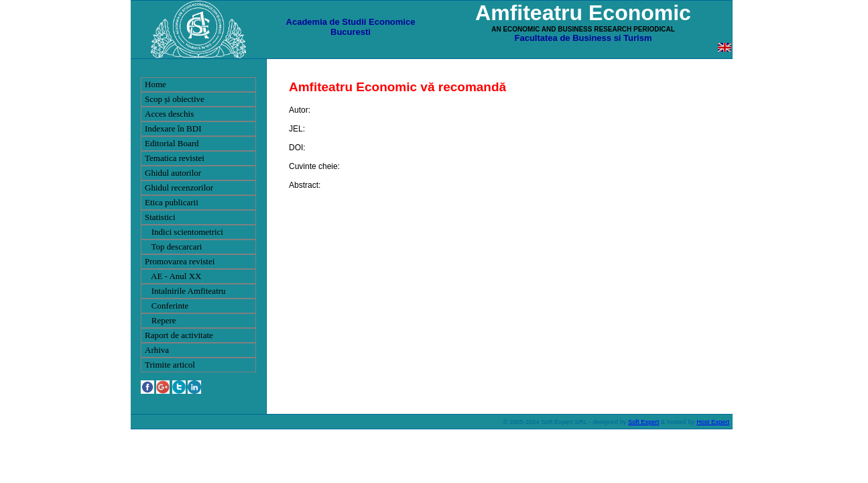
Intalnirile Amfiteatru (185, 291)
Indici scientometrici (184, 232)
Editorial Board (172, 143)
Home (156, 84)
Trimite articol (170, 365)
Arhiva (157, 350)
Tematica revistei (175, 158)
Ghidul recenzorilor (179, 187)
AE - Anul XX (173, 276)
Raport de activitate (179, 335)
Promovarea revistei (180, 261)
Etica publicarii (172, 202)
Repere (161, 320)
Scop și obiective (175, 99)
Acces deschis (169, 114)
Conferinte (167, 306)
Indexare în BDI (173, 128)
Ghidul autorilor (173, 173)
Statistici (160, 217)
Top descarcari (173, 247)
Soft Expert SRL (563, 422)
